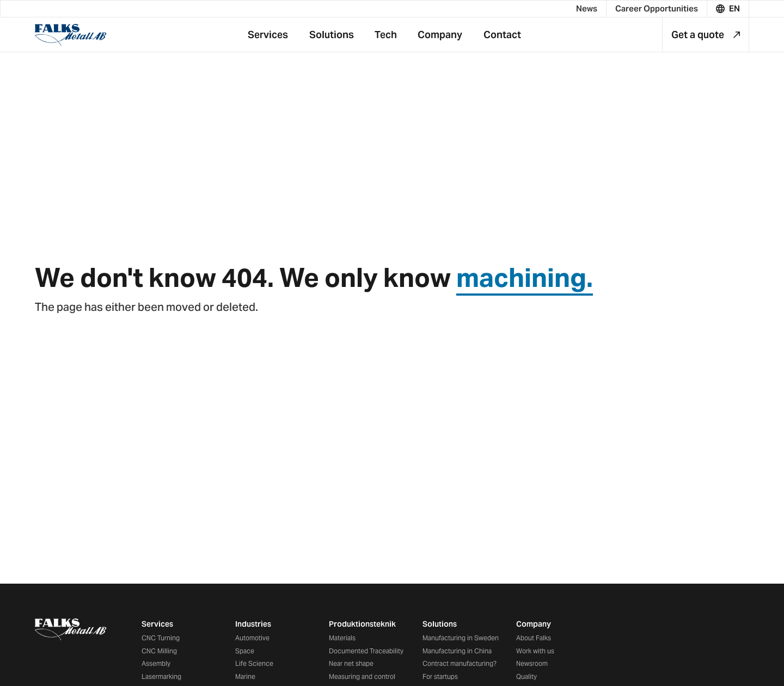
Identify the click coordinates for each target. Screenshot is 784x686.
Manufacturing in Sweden (461, 638)
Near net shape (351, 663)
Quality (526, 676)
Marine (245, 676)
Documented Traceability (366, 651)
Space (245, 651)
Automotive (252, 638)
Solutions (440, 624)
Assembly (156, 663)
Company (534, 624)
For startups (440, 676)
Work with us (535, 651)
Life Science (254, 663)
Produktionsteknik (362, 624)
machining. (525, 278)
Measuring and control (362, 676)
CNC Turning (161, 638)
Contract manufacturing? (460, 663)
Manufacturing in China (457, 651)
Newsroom (532, 663)
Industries (253, 624)
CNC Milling (159, 651)
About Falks (534, 638)
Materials (342, 638)
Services (157, 624)
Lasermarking (161, 676)
